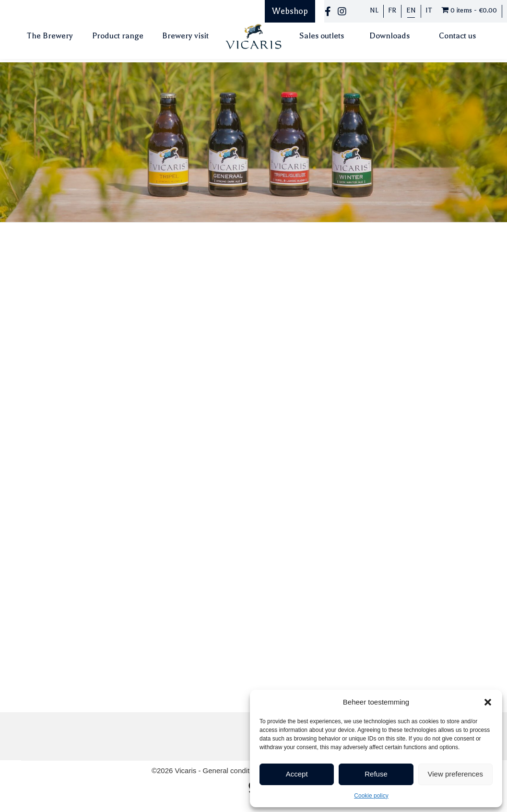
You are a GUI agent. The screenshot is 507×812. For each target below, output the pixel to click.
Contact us (457, 36)
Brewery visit (185, 36)
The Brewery (50, 36)
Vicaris (187, 771)
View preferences (456, 774)
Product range (118, 36)
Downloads (389, 36)
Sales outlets (322, 36)
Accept (297, 774)
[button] (488, 702)
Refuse (376, 774)
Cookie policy (371, 796)
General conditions (234, 771)
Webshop (290, 11)
